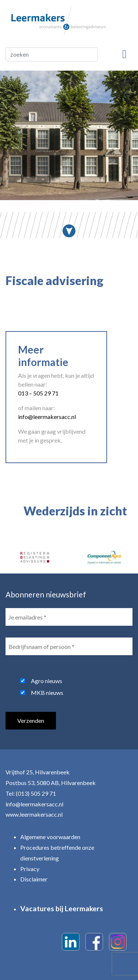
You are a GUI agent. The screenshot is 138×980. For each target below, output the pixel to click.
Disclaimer (34, 879)
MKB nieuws (47, 693)
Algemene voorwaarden (50, 837)
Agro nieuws (47, 681)
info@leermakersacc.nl (34, 804)
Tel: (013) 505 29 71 (31, 793)
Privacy (30, 869)
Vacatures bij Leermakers (62, 908)
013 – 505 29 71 (38, 393)
